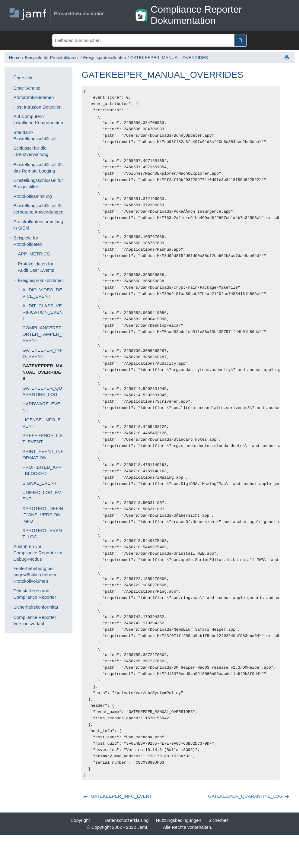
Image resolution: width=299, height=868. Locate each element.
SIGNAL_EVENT (39, 483)
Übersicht (23, 78)
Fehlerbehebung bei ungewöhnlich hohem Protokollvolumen (35, 575)
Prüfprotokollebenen (33, 97)
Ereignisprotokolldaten (104, 58)
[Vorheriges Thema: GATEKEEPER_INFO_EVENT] (118, 829)
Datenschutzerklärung (127, 853)
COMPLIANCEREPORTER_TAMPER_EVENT (42, 334)
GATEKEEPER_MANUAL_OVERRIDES (169, 58)
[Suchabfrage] (149, 40)
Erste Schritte (27, 88)
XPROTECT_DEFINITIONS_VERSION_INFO (43, 515)
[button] (11, 78)
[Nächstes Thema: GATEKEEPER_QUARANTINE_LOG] (249, 829)
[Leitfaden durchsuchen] (240, 40)
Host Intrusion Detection (37, 107)
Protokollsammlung (33, 196)
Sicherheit (219, 853)
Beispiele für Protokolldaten (52, 58)
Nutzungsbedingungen (179, 853)
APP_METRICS (34, 254)
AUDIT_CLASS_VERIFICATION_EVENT (42, 312)
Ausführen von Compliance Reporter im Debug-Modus (38, 553)
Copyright (80, 853)
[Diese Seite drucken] (287, 58)
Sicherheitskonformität (36, 607)
